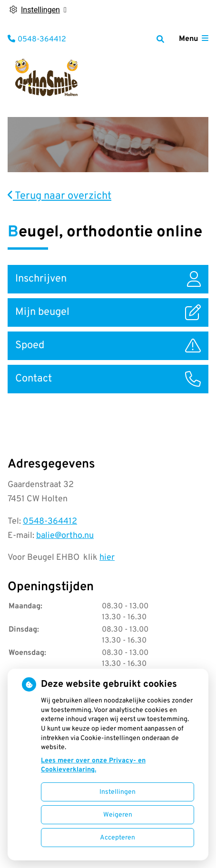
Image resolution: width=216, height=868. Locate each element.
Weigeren (118, 815)
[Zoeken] (160, 39)
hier (107, 558)
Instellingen (118, 792)
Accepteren (118, 838)
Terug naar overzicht (59, 196)
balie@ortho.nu (65, 536)
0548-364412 (50, 522)
